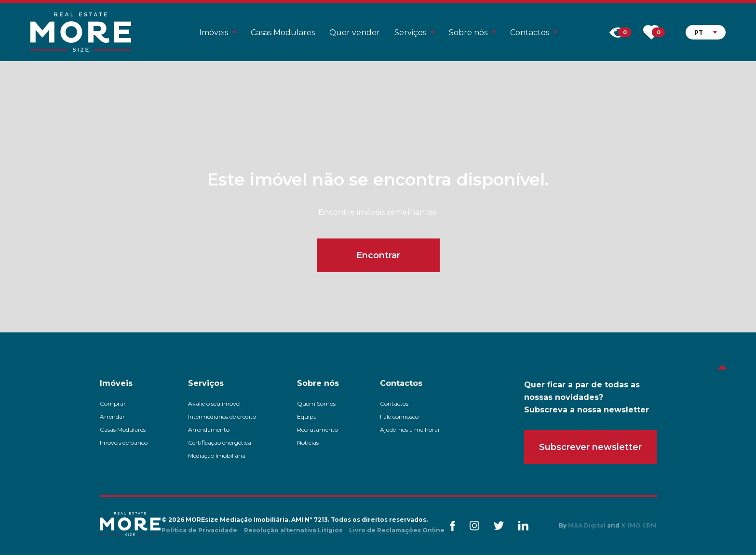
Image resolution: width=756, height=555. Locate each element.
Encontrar (378, 255)
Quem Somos (316, 403)
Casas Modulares (283, 33)
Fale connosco (399, 416)
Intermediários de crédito (222, 416)
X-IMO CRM (639, 525)
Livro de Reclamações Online (397, 530)
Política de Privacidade (199, 530)
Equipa (307, 416)
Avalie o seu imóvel (214, 403)
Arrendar (112, 416)
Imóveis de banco (124, 443)
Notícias (308, 443)
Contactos (394, 403)
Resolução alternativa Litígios (293, 530)
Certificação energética (220, 443)
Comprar (113, 403)
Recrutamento (317, 429)
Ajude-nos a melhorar (410, 429)
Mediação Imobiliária (217, 456)
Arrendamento (209, 429)
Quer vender (355, 33)
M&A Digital (587, 525)
